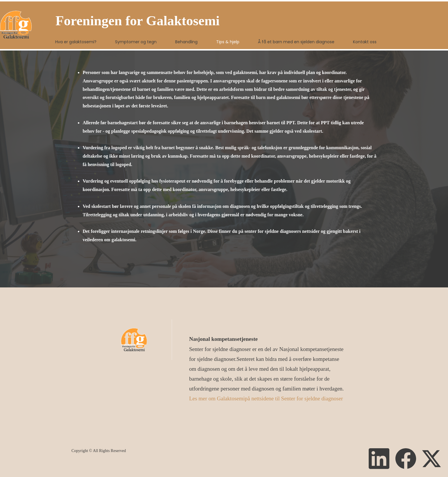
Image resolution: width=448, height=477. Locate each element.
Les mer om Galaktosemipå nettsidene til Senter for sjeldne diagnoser (266, 398)
